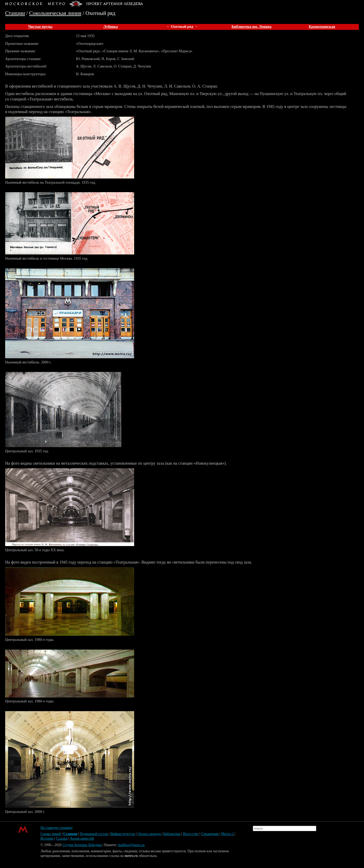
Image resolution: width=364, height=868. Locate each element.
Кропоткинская (322, 27)
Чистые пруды (40, 27)
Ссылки (62, 839)
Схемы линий (51, 834)
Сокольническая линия (55, 13)
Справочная (210, 834)
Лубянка (111, 27)
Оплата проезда (149, 834)
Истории (47, 839)
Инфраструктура (123, 834)
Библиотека (172, 834)
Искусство (191, 834)
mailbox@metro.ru (131, 845)
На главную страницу (57, 828)
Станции (15, 13)
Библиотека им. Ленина (252, 27)
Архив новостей (82, 839)
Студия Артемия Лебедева (82, 845)
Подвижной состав (94, 834)
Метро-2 (227, 834)
